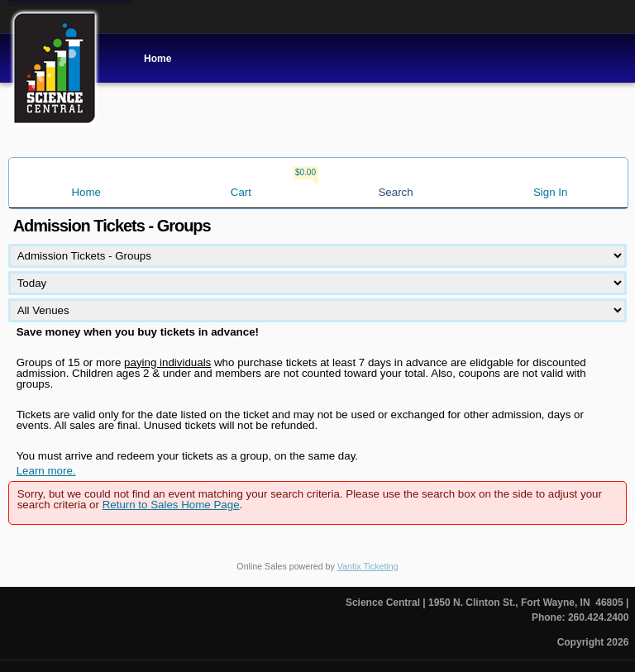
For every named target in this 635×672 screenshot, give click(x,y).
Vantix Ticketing (368, 566)
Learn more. (46, 471)
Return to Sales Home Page (171, 505)
